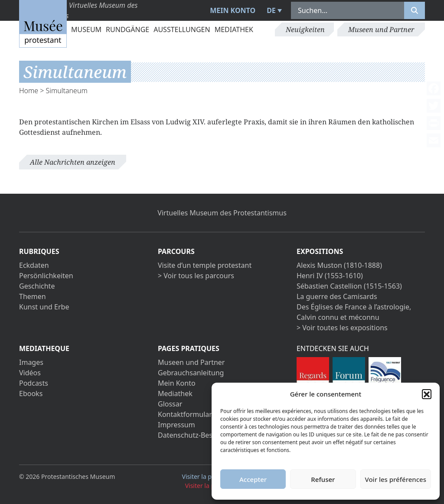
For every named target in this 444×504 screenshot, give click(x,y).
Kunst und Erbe (44, 307)
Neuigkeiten (305, 29)
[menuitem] (273, 10)
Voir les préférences (396, 479)
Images (31, 362)
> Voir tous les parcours (196, 276)
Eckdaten (34, 265)
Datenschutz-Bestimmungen (204, 435)
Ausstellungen (182, 29)
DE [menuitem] (271, 10)
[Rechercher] (415, 10)
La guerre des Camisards (337, 296)
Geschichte (37, 286)
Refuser (323, 479)
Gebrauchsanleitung (191, 373)
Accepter (253, 479)
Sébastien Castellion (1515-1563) (349, 286)
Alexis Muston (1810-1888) (339, 265)
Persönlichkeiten (46, 276)
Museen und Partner (381, 29)
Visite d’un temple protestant (205, 265)
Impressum (176, 425)
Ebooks (31, 393)
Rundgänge (127, 29)
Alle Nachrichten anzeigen (73, 162)
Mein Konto (233, 10)
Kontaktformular (185, 414)
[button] (427, 394)
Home (29, 91)
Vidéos (30, 373)
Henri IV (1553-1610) (330, 276)
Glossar (170, 404)
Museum (86, 29)
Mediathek (234, 29)
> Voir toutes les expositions (342, 328)
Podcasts (34, 383)
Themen (33, 296)
